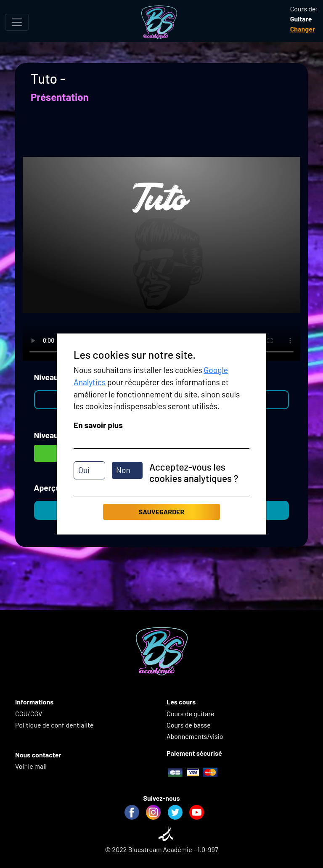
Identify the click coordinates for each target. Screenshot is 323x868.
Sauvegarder (161, 512)
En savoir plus (98, 425)
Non (123, 470)
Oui (84, 470)
